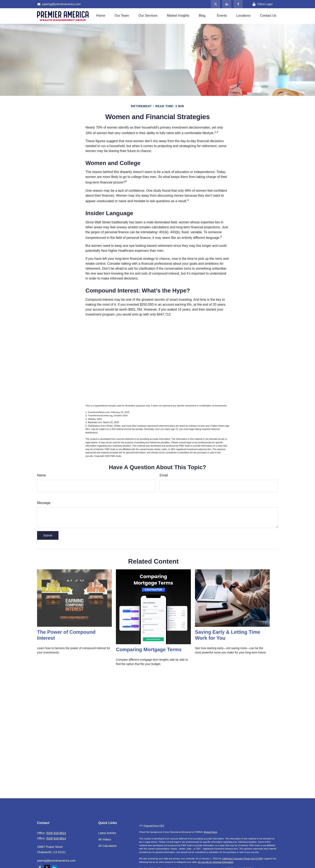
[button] (101, 16)
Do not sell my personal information (216, 862)
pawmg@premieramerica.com (59, 4)
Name (41, 475)
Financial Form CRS (154, 826)
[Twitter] (215, 4)
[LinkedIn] (227, 4)
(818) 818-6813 (56, 833)
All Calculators (108, 846)
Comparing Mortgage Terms (149, 649)
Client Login (262, 4)
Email (164, 475)
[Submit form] (48, 535)
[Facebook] (238, 4)
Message (44, 503)
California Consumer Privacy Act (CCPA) (243, 859)
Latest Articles (107, 833)
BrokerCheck (210, 832)
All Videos (105, 839)
